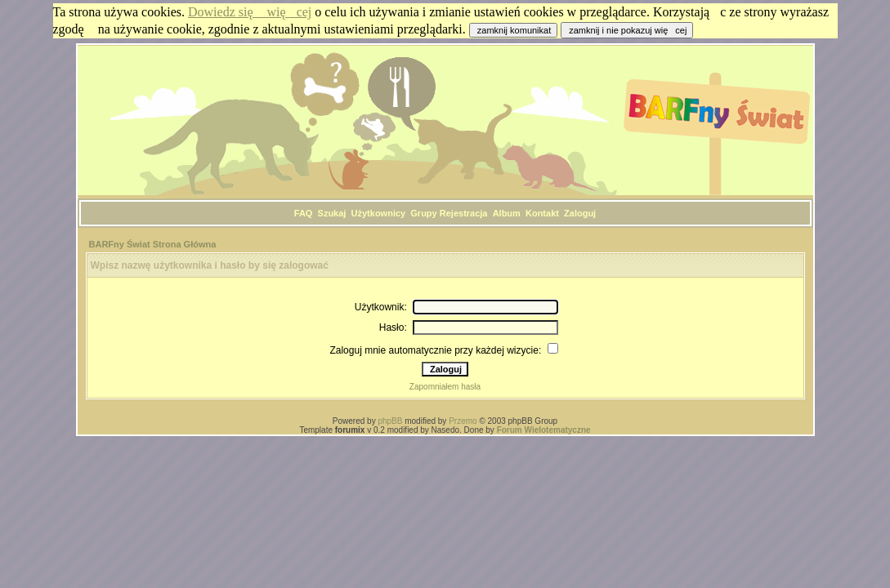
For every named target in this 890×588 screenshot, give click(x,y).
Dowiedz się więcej (250, 12)
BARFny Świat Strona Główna (153, 244)
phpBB (390, 421)
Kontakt (542, 213)
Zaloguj (580, 213)
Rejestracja (464, 213)
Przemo (463, 421)
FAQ (304, 213)
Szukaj (332, 213)
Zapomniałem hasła (445, 387)
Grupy (423, 213)
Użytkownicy (379, 213)
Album (507, 213)
